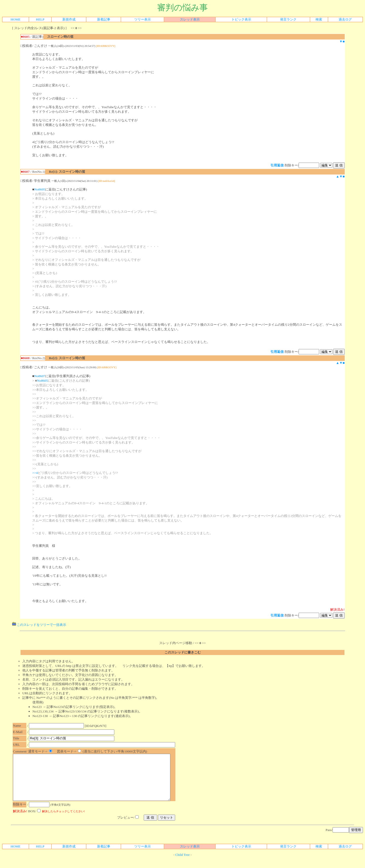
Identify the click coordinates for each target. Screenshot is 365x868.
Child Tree (183, 864)
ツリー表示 (143, 19)
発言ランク (288, 19)
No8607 (40, 376)
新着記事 (104, 19)
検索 (319, 19)
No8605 (40, 189)
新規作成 (69, 19)
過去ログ (345, 19)
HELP (40, 19)
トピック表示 (241, 19)
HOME (16, 19)
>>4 (35, 473)
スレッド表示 (190, 19)
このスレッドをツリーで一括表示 (39, 625)
